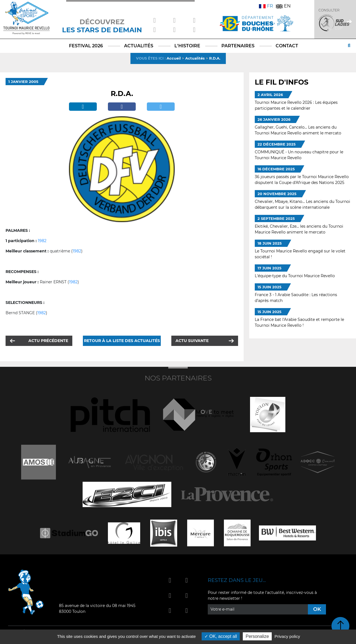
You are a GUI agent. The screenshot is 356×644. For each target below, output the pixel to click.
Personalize (257, 636)
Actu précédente (48, 341)
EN (283, 6)
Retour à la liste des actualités (122, 341)
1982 (42, 241)
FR (266, 6)
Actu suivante (192, 341)
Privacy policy (287, 636)
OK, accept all (221, 636)
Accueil (174, 58)
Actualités (195, 58)
